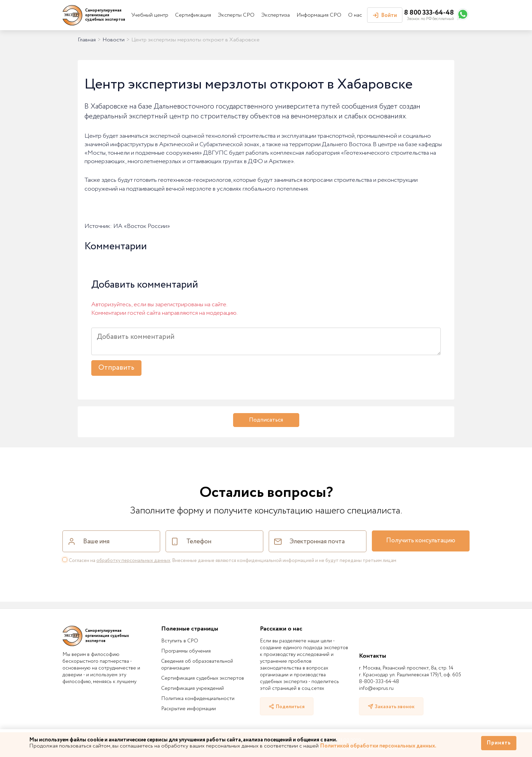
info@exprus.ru (376, 688)
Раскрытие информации (188, 709)
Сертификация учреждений (193, 688)
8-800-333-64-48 (379, 682)
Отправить (116, 368)
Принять (499, 743)
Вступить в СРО (180, 641)
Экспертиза (275, 15)
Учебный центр (150, 15)
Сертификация (193, 15)
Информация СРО (319, 15)
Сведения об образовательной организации (197, 665)
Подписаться (266, 420)
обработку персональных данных (133, 561)
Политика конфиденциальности (198, 699)
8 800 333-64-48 (429, 13)
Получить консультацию (421, 541)
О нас (355, 15)
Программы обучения (186, 651)
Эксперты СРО (236, 15)
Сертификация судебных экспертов (203, 678)
